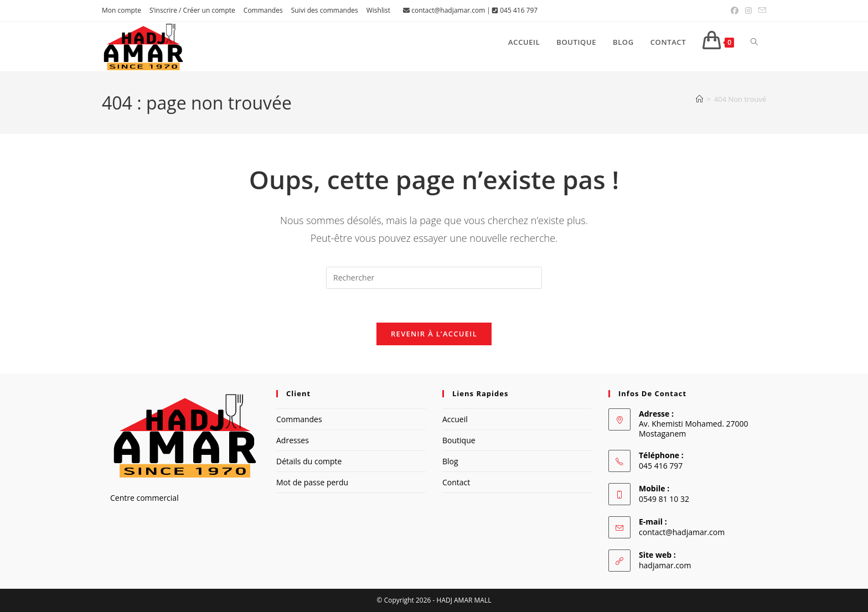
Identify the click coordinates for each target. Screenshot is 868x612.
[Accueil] (699, 99)
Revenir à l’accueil (434, 334)
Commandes (263, 10)
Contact (456, 482)
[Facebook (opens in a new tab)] (735, 11)
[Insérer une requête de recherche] (434, 278)
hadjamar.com (665, 565)
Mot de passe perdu (312, 482)
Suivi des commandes (325, 10)
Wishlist (378, 10)
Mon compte (122, 10)
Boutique (459, 440)
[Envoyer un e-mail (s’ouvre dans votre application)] (761, 11)
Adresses (293, 440)
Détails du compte (309, 461)
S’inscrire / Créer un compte (192, 10)
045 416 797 (519, 10)
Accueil (455, 419)
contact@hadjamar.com (448, 10)
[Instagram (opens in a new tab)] (748, 11)
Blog (450, 461)
